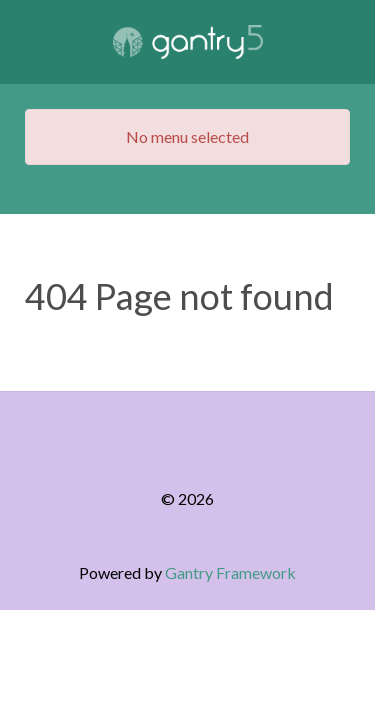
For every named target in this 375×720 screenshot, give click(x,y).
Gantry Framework (230, 572)
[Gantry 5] (187, 42)
